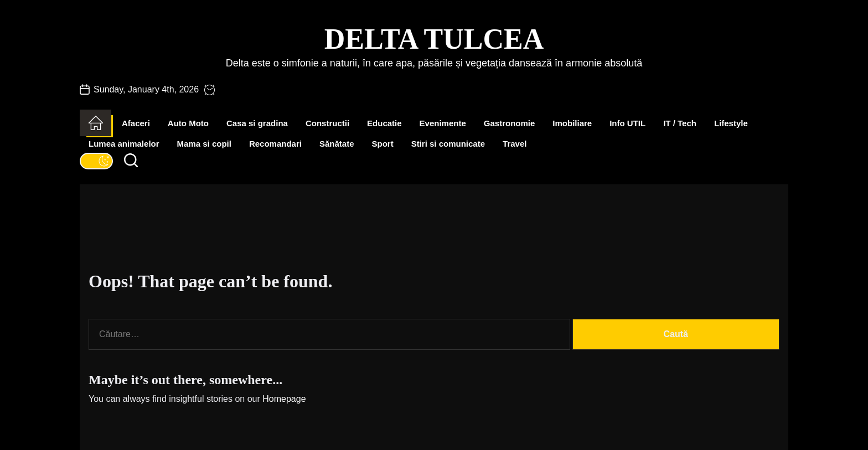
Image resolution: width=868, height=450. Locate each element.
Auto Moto (188, 123)
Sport (383, 144)
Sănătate (337, 144)
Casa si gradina (257, 123)
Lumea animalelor (124, 144)
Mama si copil (204, 144)
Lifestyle (731, 123)
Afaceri (136, 123)
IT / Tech (680, 123)
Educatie (384, 123)
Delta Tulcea (434, 39)
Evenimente (443, 123)
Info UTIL (627, 123)
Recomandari (275, 144)
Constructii (327, 123)
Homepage (284, 399)
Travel (515, 144)
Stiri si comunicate (448, 144)
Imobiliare (572, 123)
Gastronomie (510, 123)
